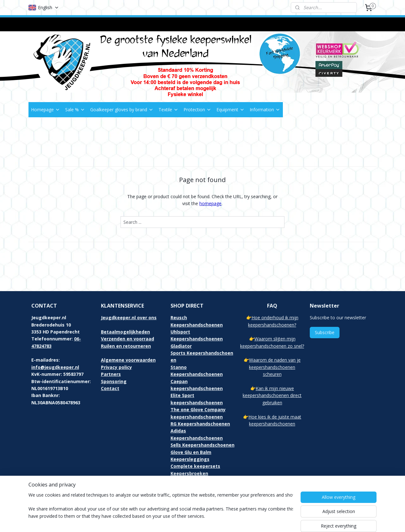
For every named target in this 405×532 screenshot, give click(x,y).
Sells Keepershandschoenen (202, 445)
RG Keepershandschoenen (200, 424)
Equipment (231, 110)
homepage (210, 203)
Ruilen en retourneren (126, 346)
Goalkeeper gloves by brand (122, 110)
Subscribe (325, 332)
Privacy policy (116, 367)
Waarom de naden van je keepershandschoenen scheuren (275, 367)
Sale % (75, 110)
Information (265, 110)
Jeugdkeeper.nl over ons (129, 318)
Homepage (46, 110)
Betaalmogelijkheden (125, 332)
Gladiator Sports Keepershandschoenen (202, 353)
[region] (161, 511)
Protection (197, 110)
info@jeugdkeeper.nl (55, 367)
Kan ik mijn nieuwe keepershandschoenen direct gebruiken (272, 395)
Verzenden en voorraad (128, 339)
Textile (168, 110)
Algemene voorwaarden (128, 360)
